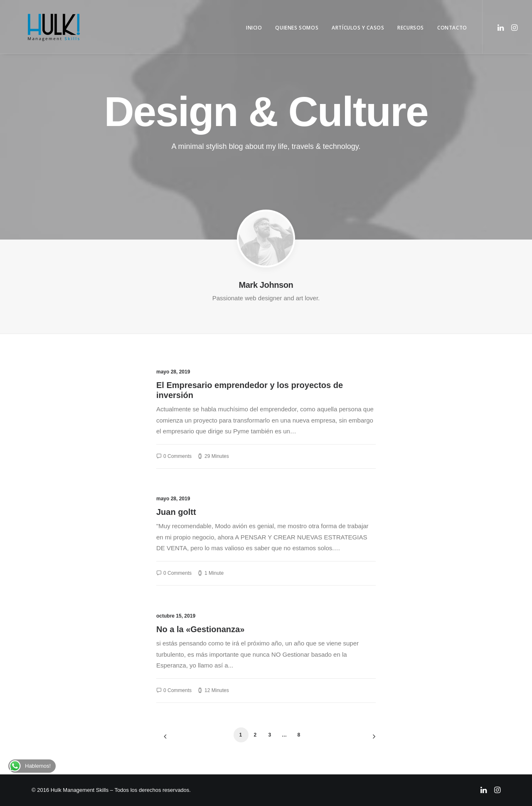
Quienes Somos (297, 28)
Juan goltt (176, 512)
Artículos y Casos (358, 28)
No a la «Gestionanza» (200, 629)
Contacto (452, 28)
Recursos (411, 28)
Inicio (254, 28)
